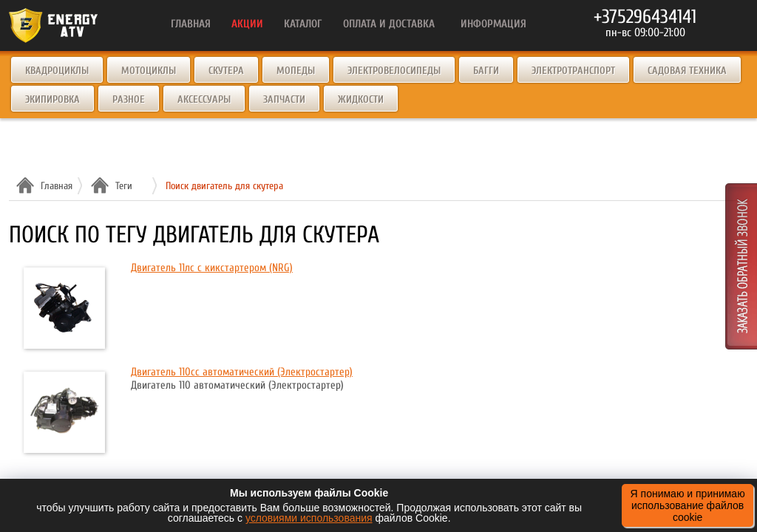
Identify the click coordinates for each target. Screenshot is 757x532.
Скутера (226, 71)
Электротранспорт (573, 71)
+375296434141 (645, 17)
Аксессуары (204, 99)
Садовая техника (687, 71)
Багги (486, 71)
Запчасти (284, 99)
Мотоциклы (149, 71)
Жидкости (361, 99)
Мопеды (296, 71)
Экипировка (52, 99)
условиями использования (309, 518)
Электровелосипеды (394, 71)
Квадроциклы (57, 71)
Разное (129, 99)
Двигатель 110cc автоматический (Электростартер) (242, 372)
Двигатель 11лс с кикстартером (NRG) (212, 268)
